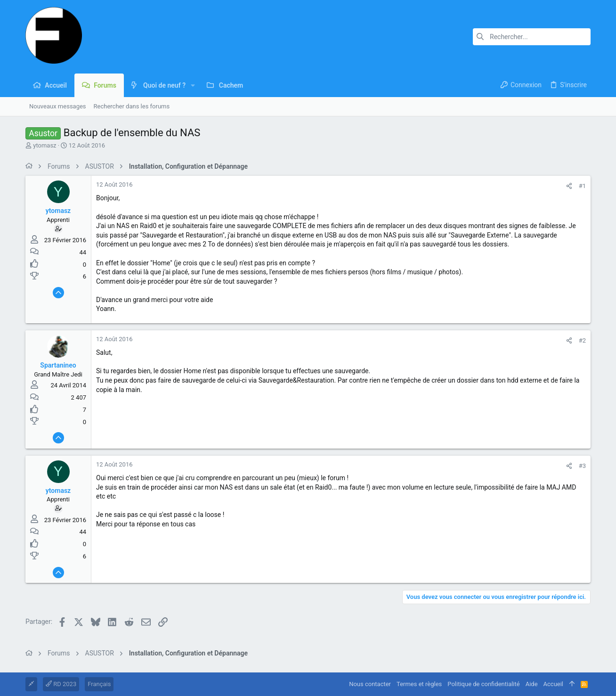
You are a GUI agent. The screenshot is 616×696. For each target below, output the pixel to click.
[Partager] (569, 186)
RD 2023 (61, 684)
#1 (582, 186)
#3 (582, 466)
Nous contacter (370, 684)
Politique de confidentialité (483, 684)
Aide (532, 684)
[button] (193, 85)
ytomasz (45, 145)
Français (99, 684)
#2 (582, 340)
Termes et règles (419, 684)
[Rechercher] (532, 37)
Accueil (553, 684)
